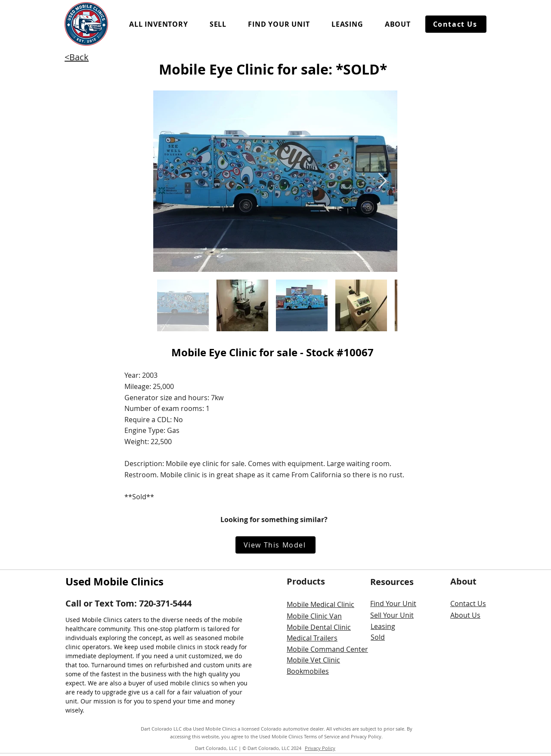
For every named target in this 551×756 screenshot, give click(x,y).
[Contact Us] (456, 24)
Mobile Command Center (327, 649)
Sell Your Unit (392, 615)
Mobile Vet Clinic (313, 660)
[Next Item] (382, 181)
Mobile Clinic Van (314, 616)
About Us (465, 615)
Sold (378, 637)
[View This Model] (275, 545)
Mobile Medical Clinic (320, 604)
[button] (159, 24)
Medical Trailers (312, 638)
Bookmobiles (308, 671)
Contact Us (468, 604)
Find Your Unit (393, 604)
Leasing (383, 626)
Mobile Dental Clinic (319, 627)
